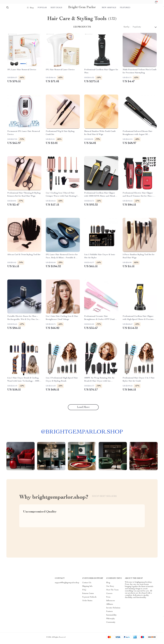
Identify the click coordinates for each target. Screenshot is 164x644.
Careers (109, 596)
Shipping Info (87, 588)
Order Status (87, 603)
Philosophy (111, 621)
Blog (108, 585)
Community (111, 624)
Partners (109, 614)
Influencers (111, 603)
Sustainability (111, 617)
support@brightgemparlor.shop (67, 585)
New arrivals (109, 8)
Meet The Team (112, 592)
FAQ (84, 592)
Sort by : (127, 29)
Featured (125, 8)
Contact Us (87, 585)
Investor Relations (113, 610)
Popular (42, 8)
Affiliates (110, 606)
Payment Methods (89, 599)
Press (108, 599)
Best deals (56, 8)
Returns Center (88, 596)
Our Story (110, 588)
